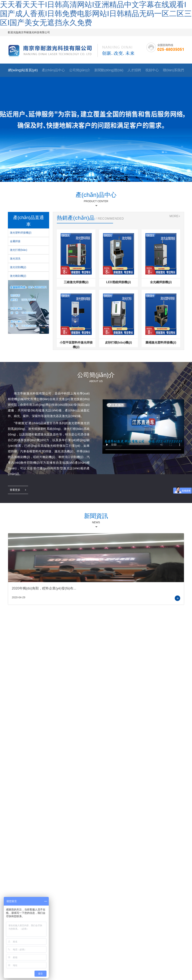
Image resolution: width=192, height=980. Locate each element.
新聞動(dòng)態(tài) (109, 70)
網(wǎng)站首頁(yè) (23, 70)
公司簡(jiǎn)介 (80, 70)
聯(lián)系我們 (173, 70)
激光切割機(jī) (18, 267)
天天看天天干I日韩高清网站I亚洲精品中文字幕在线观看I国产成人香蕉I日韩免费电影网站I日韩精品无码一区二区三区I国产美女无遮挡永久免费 (96, 14)
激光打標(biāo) (19, 250)
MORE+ (175, 216)
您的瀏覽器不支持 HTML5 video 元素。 (143, 422)
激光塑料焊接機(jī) (21, 233)
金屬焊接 (15, 241)
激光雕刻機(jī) (18, 276)
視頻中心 (152, 70)
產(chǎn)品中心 (53, 70)
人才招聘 (134, 70)
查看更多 (18, 490)
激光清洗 (15, 259)
